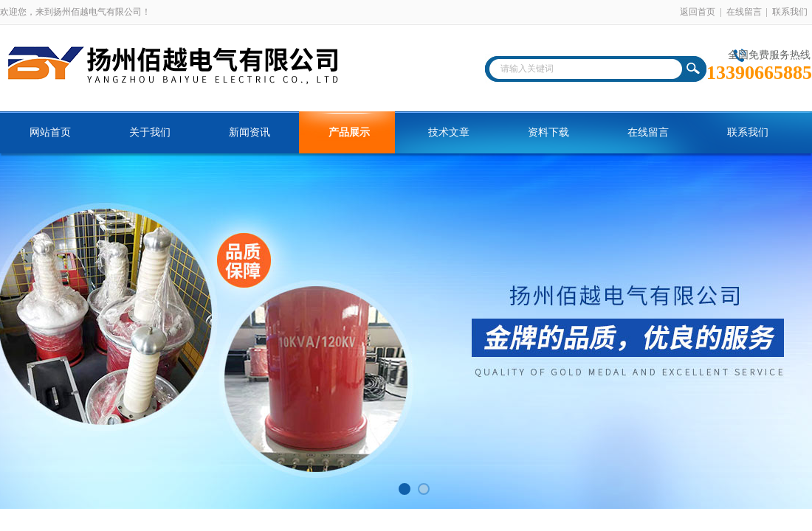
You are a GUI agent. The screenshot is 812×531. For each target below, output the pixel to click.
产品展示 (349, 132)
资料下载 (548, 132)
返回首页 (698, 12)
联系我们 (790, 12)
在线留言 (744, 12)
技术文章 (449, 132)
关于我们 (150, 132)
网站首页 (50, 132)
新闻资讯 (250, 132)
